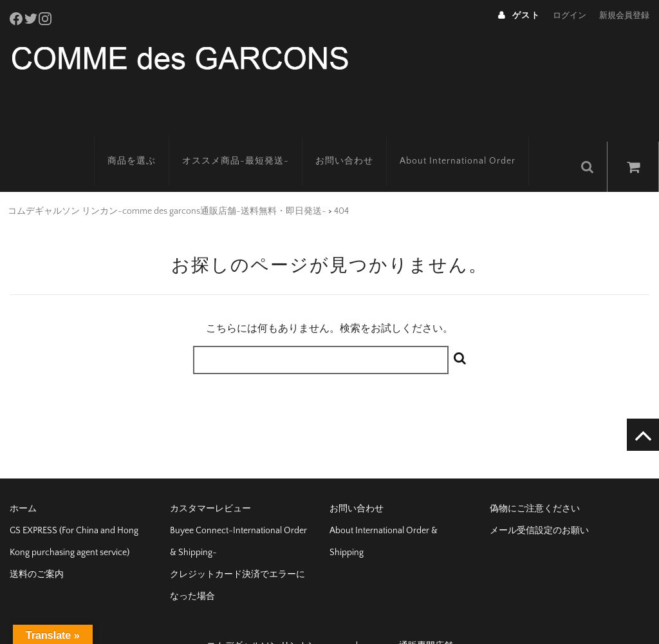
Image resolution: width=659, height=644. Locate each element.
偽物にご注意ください (535, 480)
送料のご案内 (37, 546)
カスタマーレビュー (210, 480)
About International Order (475, 138)
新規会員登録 (624, 15)
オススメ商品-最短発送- (253, 138)
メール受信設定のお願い (539, 502)
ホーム (23, 480)
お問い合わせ (362, 138)
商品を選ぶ (149, 138)
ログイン (570, 15)
